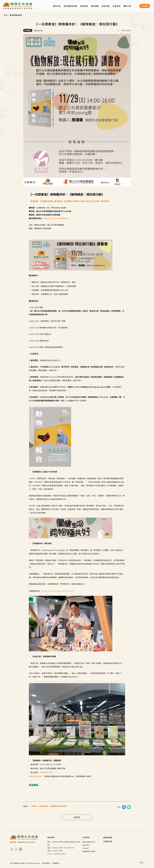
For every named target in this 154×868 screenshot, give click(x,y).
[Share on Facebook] (124, 807)
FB (12, 849)
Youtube (16, 849)
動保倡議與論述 (71, 6)
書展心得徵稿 (37, 776)
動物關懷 (28, 30)
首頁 (6, 15)
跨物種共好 (44, 806)
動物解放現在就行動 (59, 806)
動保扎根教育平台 (89, 842)
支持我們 (145, 6)
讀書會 (35, 806)
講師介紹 (127, 6)
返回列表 (77, 817)
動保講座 (95, 6)
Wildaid (86, 848)
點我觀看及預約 (47, 772)
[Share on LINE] (129, 807)
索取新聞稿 (108, 838)
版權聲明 (56, 863)
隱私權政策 (46, 863)
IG (20, 849)
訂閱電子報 (108, 841)
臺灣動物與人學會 (89, 851)
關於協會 (57, 6)
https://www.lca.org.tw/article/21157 (59, 591)
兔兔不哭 (86, 845)
